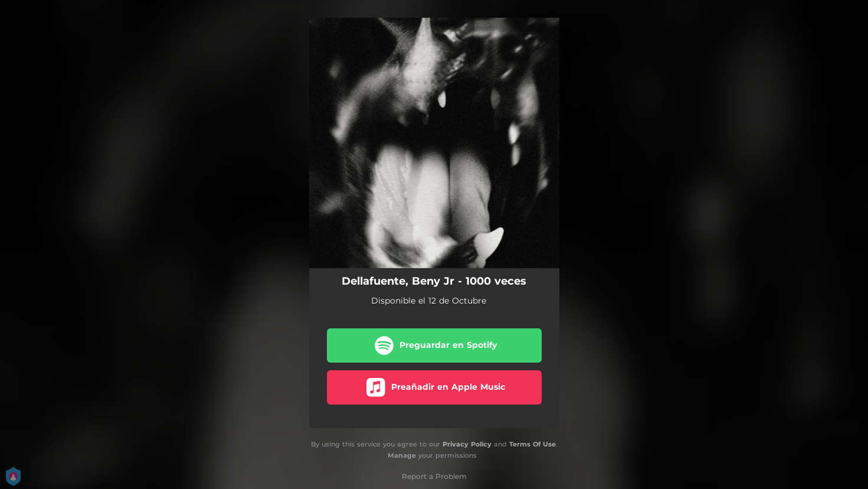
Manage (402, 455)
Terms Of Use (533, 444)
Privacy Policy (467, 444)
